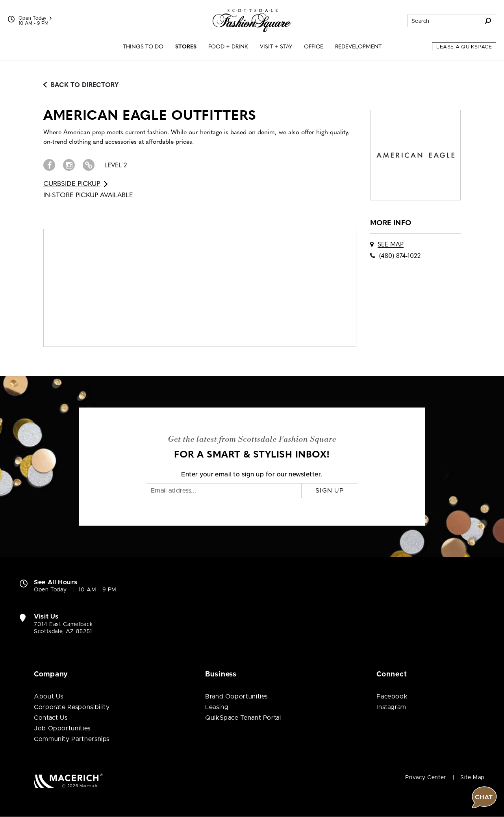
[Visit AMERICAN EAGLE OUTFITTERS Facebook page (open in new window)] (49, 165)
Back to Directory (81, 85)
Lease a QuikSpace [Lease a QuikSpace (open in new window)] (464, 47)
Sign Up (330, 491)
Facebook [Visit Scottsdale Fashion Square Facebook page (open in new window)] (392, 697)
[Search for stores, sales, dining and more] (444, 21)
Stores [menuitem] (186, 47)
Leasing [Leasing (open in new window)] (217, 707)
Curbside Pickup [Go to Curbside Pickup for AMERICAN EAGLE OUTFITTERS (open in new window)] (75, 184)
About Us (49, 697)
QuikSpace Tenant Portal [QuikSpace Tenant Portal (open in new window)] (243, 718)
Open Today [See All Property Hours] (35, 18)
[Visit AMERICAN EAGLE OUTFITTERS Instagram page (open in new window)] (69, 165)
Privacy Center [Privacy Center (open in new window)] (426, 778)
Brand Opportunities (236, 697)
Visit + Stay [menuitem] (276, 47)
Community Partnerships (72, 739)
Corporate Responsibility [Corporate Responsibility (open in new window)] (72, 707)
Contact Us (51, 718)
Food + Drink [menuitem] (228, 47)
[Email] (224, 491)
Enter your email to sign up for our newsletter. (252, 474)
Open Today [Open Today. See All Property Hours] (50, 590)
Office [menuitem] (314, 47)
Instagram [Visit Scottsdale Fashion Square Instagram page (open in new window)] (391, 707)
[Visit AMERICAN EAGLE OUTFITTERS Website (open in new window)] (89, 165)
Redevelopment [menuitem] (358, 47)
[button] (484, 537)
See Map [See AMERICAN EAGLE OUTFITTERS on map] (391, 245)
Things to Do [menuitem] (143, 47)
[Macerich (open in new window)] (68, 781)
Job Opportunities (62, 728)
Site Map (472, 778)
